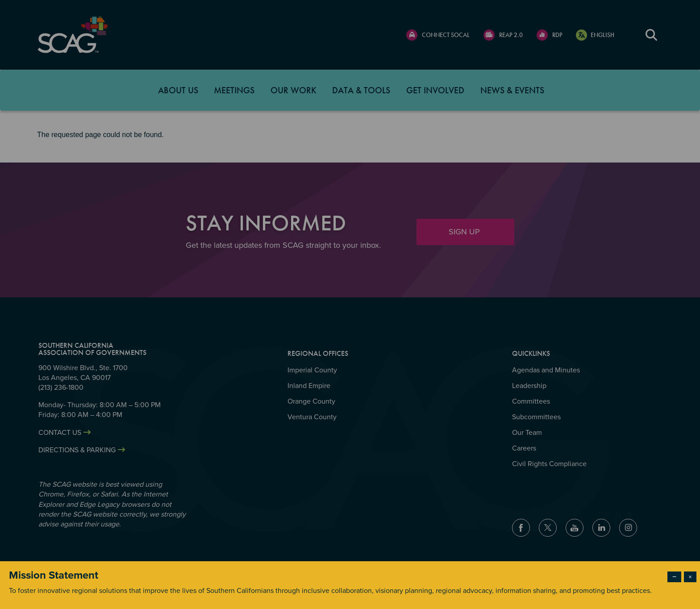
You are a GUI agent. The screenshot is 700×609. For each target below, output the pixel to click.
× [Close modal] (690, 577)
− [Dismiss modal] (674, 577)
